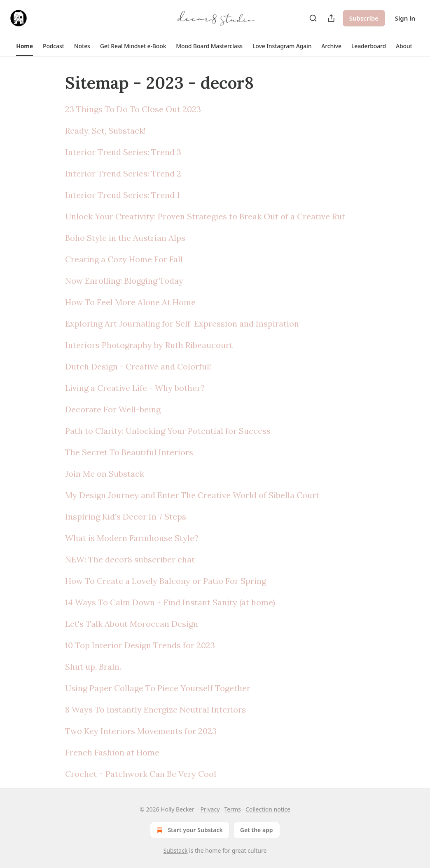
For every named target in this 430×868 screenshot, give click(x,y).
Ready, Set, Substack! (105, 131)
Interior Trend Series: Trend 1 (122, 195)
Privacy (210, 809)
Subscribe (364, 18)
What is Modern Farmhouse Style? (132, 538)
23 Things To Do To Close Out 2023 (133, 109)
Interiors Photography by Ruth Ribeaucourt (149, 345)
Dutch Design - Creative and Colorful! (138, 366)
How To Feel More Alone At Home (130, 302)
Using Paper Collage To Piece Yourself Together (158, 688)
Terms (232, 809)
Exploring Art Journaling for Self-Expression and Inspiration (182, 323)
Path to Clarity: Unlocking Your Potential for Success (168, 431)
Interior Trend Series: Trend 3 (123, 152)
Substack (176, 850)
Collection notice (268, 809)
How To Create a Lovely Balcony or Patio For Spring (166, 581)
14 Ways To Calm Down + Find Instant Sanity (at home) (170, 602)
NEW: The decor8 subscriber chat (130, 559)
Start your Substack (189, 830)
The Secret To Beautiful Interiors (129, 452)
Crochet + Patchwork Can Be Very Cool (141, 774)
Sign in (405, 18)
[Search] (313, 18)
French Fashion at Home (112, 752)
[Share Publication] (331, 18)
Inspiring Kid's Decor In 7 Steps (126, 516)
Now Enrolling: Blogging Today (124, 281)
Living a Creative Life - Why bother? (135, 388)
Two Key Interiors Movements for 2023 (141, 731)
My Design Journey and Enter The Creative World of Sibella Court (192, 495)
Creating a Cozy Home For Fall (124, 259)
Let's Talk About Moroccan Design (132, 624)
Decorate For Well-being (113, 409)
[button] (25, 46)
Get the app (257, 830)
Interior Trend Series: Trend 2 (123, 173)
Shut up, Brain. (93, 667)
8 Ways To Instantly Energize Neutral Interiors (155, 709)
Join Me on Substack (105, 474)
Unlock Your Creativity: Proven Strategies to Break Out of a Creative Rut (205, 216)
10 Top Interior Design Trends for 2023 (140, 645)
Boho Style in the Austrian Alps (125, 238)
